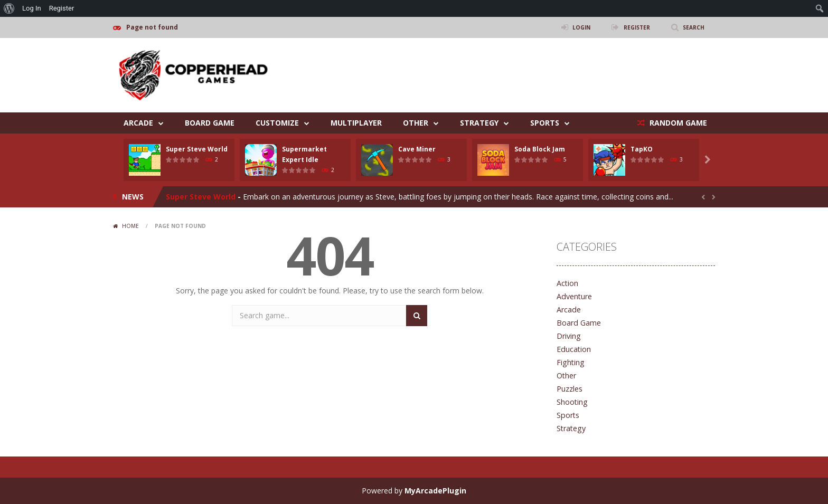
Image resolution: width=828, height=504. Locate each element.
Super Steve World (197, 149)
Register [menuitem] (62, 8)
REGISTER (631, 27)
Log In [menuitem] (32, 8)
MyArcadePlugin (435, 491)
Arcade (138, 123)
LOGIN (572, 27)
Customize (277, 123)
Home (130, 226)
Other (416, 123)
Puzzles (570, 389)
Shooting (572, 402)
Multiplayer (356, 123)
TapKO (642, 149)
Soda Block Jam (540, 149)
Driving (568, 336)
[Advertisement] (523, 70)
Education (573, 349)
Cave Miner (417, 149)
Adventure (574, 296)
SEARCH (692, 27)
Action (567, 283)
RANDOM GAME (677, 123)
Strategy (479, 123)
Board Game (210, 123)
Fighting (570, 362)
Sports (545, 123)
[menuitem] (9, 8)
